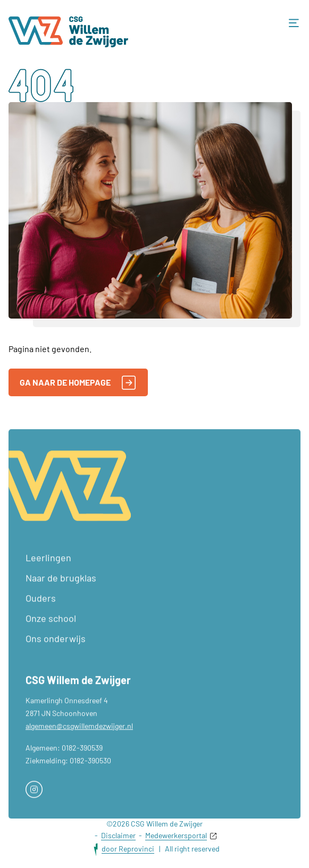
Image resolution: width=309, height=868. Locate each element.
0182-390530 (90, 772)
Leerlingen (48, 569)
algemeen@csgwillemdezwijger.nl (79, 737)
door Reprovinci (128, 849)
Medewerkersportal (176, 835)
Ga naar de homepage (78, 383)
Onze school (51, 630)
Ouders (41, 610)
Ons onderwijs (56, 650)
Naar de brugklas (61, 589)
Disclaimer (118, 835)
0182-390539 (82, 759)
